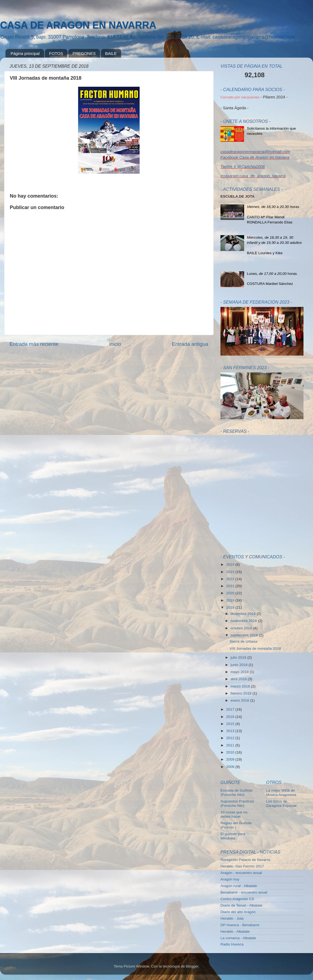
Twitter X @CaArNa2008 (243, 167)
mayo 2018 (240, 672)
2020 (231, 593)
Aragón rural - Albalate (239, 886)
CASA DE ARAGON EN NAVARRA (78, 25)
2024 (231, 564)
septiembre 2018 (245, 635)
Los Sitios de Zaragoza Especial (281, 803)
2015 (231, 724)
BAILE (111, 53)
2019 (231, 600)
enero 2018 (240, 700)
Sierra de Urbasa (244, 641)
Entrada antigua (190, 344)
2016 (231, 717)
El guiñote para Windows (233, 836)
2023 (231, 572)
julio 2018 (239, 657)
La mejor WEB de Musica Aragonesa (281, 793)
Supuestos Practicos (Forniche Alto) (237, 803)
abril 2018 (239, 679)
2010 (231, 752)
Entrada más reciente (34, 344)
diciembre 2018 (244, 614)
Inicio (115, 344)
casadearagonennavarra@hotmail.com (255, 152)
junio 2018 (240, 665)
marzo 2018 (241, 686)
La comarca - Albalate (238, 938)
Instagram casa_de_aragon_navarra (253, 176)
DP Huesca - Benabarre (240, 925)
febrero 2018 (241, 693)
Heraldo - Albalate (235, 931)
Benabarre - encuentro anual (244, 892)
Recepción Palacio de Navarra (245, 860)
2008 (231, 767)
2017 (231, 709)
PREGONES (84, 53)
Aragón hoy (230, 879)
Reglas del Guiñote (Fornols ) (236, 825)
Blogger (192, 966)
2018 (231, 607)
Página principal (25, 53)
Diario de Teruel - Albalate (241, 905)
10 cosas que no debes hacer (234, 814)
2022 (231, 579)
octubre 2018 (242, 628)
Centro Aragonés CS (237, 899)
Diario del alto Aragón (238, 912)
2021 (231, 586)
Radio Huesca (232, 944)
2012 (231, 738)
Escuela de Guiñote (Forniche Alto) (237, 793)
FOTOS (56, 53)
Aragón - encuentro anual (241, 873)
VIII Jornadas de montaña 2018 (255, 648)
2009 (231, 759)
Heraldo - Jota (232, 918)
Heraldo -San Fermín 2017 (242, 866)
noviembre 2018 (244, 621)
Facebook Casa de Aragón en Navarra (255, 157)
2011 (231, 745)
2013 (231, 731)
